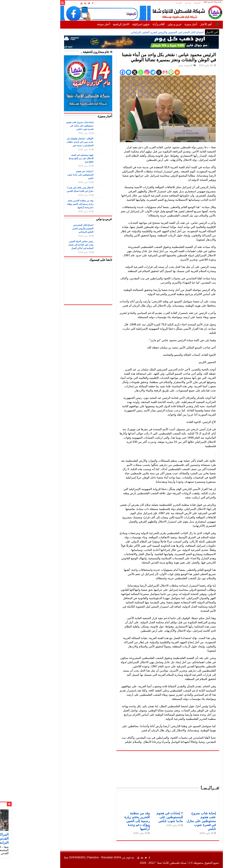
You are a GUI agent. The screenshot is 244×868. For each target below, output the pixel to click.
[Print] (158, 72)
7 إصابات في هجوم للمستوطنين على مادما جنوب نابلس (150, 817)
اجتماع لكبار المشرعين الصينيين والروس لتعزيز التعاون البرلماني (148, 32)
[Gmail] (146, 72)
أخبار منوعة (84, 24)
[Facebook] (103, 72)
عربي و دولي (155, 24)
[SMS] (152, 72)
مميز (161, 65)
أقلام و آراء (139, 24)
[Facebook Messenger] (109, 72)
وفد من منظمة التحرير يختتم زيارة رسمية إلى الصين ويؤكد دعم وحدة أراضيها (118, 821)
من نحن (168, 3)
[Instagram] (127, 72)
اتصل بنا (159, 3)
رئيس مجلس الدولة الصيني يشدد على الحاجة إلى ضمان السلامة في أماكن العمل (61, 245)
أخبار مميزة (171, 24)
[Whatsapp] (121, 72)
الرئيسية (178, 3)
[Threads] (140, 72)
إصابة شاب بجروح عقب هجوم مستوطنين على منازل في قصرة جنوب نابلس (182, 821)
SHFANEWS (58, 857)
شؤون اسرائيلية (121, 24)
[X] (115, 72)
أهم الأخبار (186, 24)
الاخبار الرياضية (102, 24)
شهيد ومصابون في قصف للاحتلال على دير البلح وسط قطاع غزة (62, 158)
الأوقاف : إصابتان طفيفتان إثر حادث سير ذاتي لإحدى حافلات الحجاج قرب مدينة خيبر (61, 142)
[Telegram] (133, 72)
